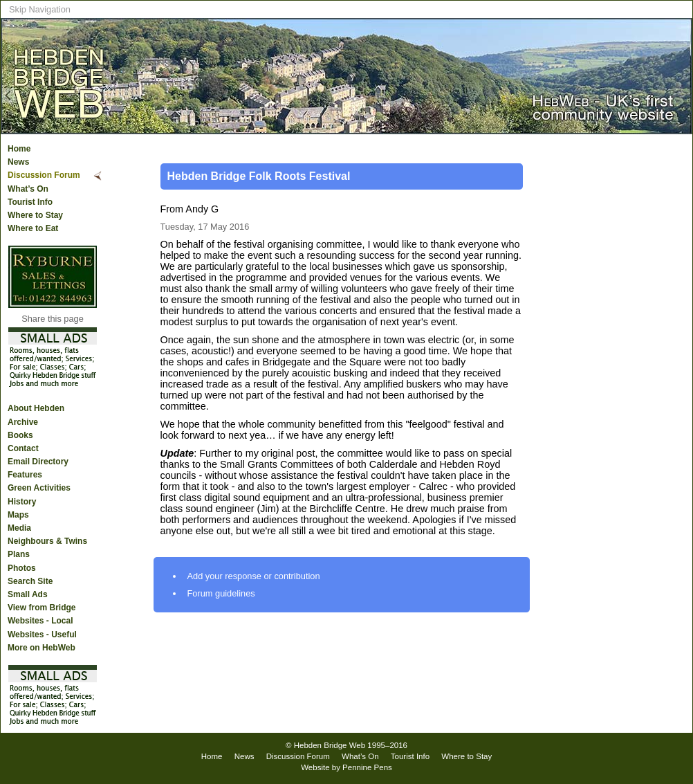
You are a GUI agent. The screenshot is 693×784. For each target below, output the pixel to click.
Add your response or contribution (254, 576)
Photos (22, 568)
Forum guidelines (221, 593)
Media (19, 528)
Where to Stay (35, 215)
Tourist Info (30, 202)
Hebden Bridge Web (330, 745)
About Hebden (36, 408)
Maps (18, 515)
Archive (23, 422)
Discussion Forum (44, 175)
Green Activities (39, 488)
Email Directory (38, 462)
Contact (23, 448)
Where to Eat (33, 228)
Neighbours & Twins (47, 541)
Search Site (30, 581)
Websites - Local (40, 621)
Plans (19, 554)
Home (19, 149)
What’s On (28, 189)
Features (25, 475)
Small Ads (28, 594)
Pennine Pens (367, 767)
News (18, 162)
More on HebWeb (41, 648)
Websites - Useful (42, 635)
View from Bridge (41, 608)
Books (20, 435)
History (22, 502)
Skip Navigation (40, 9)
